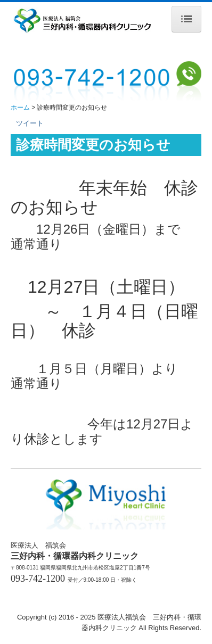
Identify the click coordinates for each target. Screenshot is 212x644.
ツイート (30, 123)
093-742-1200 (38, 579)
